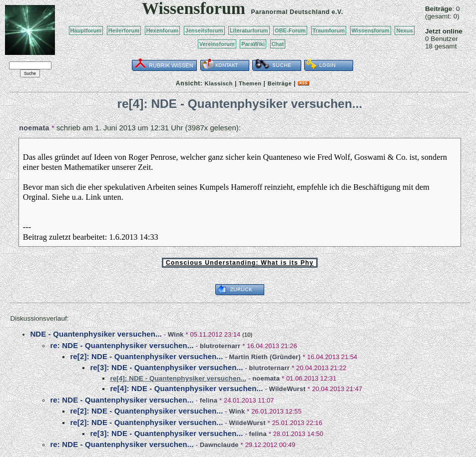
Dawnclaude (219, 445)
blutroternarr (220, 346)
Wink (176, 334)
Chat (278, 44)
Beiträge (280, 83)
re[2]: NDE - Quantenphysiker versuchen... (146, 356)
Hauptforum (86, 30)
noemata (34, 128)
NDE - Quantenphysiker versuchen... (96, 334)
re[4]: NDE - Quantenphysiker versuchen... (186, 388)
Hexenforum (163, 30)
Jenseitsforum (204, 30)
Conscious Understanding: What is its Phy (240, 263)
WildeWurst (287, 389)
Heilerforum (124, 30)
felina (209, 400)
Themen (250, 83)
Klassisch (219, 83)
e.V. (337, 12)
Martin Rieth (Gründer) (265, 357)
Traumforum (329, 30)
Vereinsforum (217, 44)
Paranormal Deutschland (291, 12)
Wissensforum (371, 30)
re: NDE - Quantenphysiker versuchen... (122, 345)
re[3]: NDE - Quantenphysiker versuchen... (166, 367)
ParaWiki (253, 44)
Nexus (404, 30)
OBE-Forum (290, 30)
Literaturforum (249, 30)
